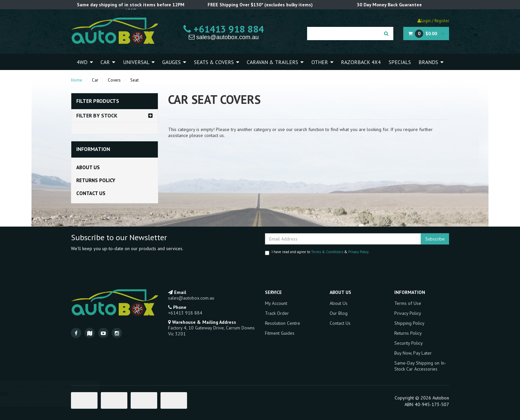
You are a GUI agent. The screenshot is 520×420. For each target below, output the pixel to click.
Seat (134, 80)
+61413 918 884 (224, 29)
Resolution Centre (283, 323)
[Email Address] (343, 239)
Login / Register (433, 21)
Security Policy (409, 343)
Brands (431, 62)
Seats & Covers (217, 62)
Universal (139, 62)
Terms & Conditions (327, 252)
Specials (400, 62)
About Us (88, 167)
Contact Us (91, 193)
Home (77, 80)
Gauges (174, 62)
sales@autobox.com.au (224, 37)
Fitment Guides (280, 333)
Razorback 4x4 (361, 62)
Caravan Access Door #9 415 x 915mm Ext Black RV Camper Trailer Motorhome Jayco (54, 394)
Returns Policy (96, 180)
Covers (114, 80)
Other (322, 62)
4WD (85, 62)
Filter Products (98, 101)
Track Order (277, 313)
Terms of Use (408, 303)
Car (108, 62)
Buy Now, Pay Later (413, 353)
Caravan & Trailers (275, 62)
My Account (276, 303)
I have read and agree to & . (317, 252)
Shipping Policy (409, 323)
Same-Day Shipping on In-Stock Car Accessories (420, 366)
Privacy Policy (358, 252)
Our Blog (339, 313)
